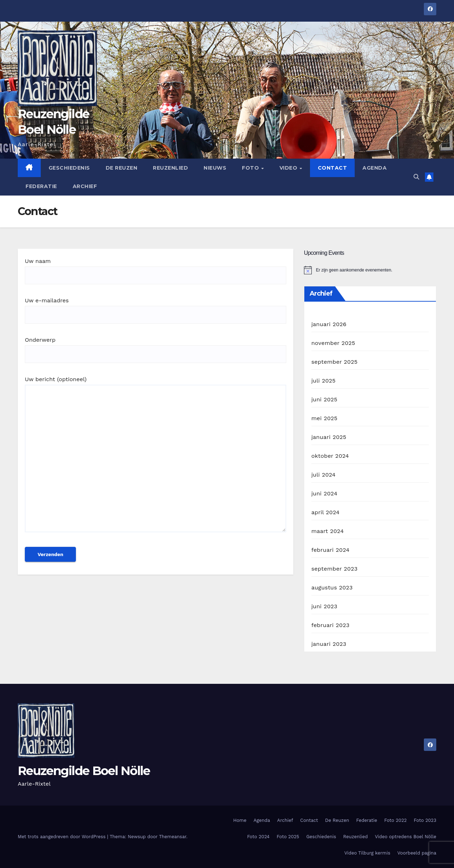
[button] (416, 177)
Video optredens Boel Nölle (406, 837)
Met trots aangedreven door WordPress (62, 837)
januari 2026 (329, 324)
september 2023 (334, 569)
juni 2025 (324, 399)
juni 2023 (324, 606)
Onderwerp (156, 347)
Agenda (375, 168)
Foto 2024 (258, 837)
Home (240, 820)
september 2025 (334, 362)
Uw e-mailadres (156, 307)
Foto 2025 (288, 837)
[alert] (370, 270)
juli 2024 (323, 475)
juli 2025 (323, 381)
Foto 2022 (395, 820)
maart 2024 (328, 531)
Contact (333, 168)
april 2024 (326, 512)
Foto (251, 168)
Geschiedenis (69, 168)
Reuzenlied (170, 168)
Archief (85, 186)
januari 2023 (329, 644)
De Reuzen (122, 168)
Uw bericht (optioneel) (156, 457)
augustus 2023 (332, 587)
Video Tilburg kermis (367, 853)
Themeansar (173, 837)
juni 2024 (324, 493)
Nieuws (215, 168)
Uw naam (156, 268)
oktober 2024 (330, 456)
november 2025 (333, 343)
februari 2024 (331, 550)
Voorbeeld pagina (417, 853)
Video (289, 168)
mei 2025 (325, 418)
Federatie (41, 186)
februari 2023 (331, 625)
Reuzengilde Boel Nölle (84, 771)
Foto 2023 (425, 820)
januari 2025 (329, 437)
